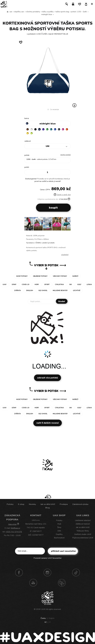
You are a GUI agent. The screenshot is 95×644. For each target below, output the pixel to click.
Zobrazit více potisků (47, 378)
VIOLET (43, 129)
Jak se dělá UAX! (48, 504)
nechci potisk (66, 155)
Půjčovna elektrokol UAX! (83, 538)
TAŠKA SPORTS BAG (62, 12)
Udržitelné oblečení (83, 520)
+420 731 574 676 (14, 532)
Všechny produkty (33, 12)
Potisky (10, 504)
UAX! (43, 609)
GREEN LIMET (31, 133)
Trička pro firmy (83, 531)
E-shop (21, 504)
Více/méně (65, 255)
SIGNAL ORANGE (67, 129)
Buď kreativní (59, 538)
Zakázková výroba (80, 504)
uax (11, 12)
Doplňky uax (19, 12)
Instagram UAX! (47, 573)
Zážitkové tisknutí (83, 524)
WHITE (31, 129)
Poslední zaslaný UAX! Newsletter (48, 558)
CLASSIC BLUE (55, 129)
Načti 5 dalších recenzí (48, 423)
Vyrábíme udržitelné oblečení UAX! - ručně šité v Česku (8, 12)
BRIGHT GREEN (47, 129)
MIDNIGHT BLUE (47, 14)
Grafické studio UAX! (83, 534)
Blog (47, 508)
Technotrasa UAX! (62, 583)
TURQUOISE (51, 129)
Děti (59, 531)
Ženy (59, 527)
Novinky (32, 504)
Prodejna (64, 504)
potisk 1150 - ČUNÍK (79, 12)
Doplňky (59, 534)
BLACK (35, 129)
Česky (43, 618)
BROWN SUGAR (28, 129)
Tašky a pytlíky (48, 12)
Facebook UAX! (19, 573)
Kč (46, 622)
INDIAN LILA (63, 129)
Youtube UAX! (33, 583)
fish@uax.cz (15, 528)
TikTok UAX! (76, 573)
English (51, 618)
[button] (68, 225)
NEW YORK (28, 133)
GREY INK (59, 129)
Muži (59, 524)
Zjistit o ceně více (62, 195)
